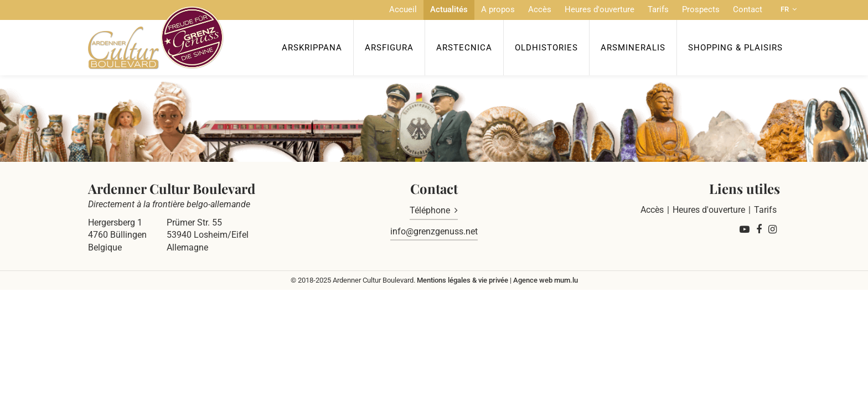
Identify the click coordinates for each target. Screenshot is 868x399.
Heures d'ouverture (600, 9)
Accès (540, 9)
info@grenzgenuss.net (434, 231)
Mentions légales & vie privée (463, 280)
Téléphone (430, 210)
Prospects (701, 9)
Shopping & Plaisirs (735, 48)
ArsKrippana (312, 48)
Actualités (449, 9)
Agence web (533, 280)
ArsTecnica (464, 48)
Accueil (403, 9)
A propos (498, 9)
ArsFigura (389, 48)
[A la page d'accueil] (156, 38)
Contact (748, 9)
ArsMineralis (633, 48)
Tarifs (658, 9)
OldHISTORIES (546, 48)
